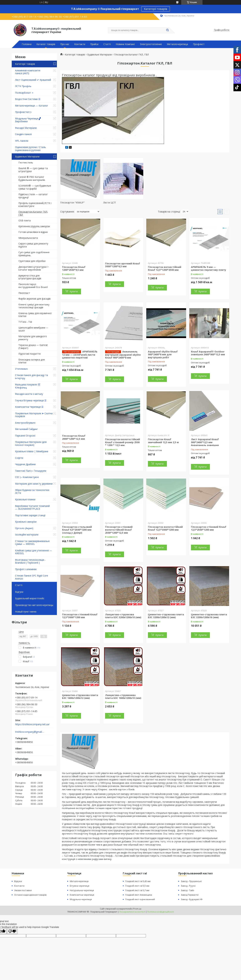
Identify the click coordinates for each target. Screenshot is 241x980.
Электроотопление (151, 44)
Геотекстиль (26, 162)
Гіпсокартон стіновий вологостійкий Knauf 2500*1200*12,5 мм (119, 530)
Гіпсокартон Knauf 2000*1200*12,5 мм (74, 437)
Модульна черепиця (81, 899)
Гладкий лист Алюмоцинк (139, 895)
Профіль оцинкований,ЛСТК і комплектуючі (35, 205)
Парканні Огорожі (25, 436)
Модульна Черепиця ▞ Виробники (28, 120)
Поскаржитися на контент (132, 912)
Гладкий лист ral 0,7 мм (137, 890)
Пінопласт (24, 293)
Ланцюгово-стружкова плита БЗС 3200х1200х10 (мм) (123, 616)
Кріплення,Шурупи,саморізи (34, 226)
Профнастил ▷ (23, 112)
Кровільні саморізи (26, 522)
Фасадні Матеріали (26, 128)
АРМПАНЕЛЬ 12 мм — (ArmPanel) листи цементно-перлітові (80, 355)
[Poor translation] (12, 931)
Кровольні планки (25, 499)
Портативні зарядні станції (30, 515)
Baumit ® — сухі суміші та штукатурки (33, 170)
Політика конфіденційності (161, 912)
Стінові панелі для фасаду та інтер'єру (31, 377)
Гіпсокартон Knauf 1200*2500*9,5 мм (74, 268)
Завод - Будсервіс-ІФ (192, 899)
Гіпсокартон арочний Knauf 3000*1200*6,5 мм (123, 265)
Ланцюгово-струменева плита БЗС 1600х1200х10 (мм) (123, 697)
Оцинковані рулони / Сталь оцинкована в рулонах (30, 149)
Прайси (94, 44)
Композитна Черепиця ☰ (29, 407)
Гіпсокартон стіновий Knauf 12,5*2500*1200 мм (209, 528)
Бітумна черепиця (79, 886)
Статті (107, 44)
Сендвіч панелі (23, 134)
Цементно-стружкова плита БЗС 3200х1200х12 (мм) (166, 616)
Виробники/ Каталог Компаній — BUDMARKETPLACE (32, 507)
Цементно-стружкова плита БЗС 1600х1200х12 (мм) (80, 697)
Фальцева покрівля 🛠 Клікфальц (28, 386)
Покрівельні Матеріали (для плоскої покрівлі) (31, 443)
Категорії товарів (156, 9)
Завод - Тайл (187, 890)
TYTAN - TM (25, 322)
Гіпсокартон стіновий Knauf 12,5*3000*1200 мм (80, 616)
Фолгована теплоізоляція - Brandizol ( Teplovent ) (30, 561)
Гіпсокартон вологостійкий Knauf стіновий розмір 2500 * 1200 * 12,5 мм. (123, 442)
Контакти (80, 44)
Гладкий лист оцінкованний (140, 899)
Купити (74, 291)
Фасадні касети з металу (29, 394)
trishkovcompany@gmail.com (30, 732)
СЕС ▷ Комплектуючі (27, 477)
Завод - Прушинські (191, 881)
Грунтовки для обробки (32, 261)
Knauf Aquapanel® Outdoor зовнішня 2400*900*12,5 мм (208, 353)
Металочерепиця (79, 881)
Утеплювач (21, 369)
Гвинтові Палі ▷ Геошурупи (31, 471)
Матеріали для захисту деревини (34, 484)
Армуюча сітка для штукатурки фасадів (30, 277)
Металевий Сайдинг (26, 429)
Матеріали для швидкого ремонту (33, 338)
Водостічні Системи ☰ (28, 99)
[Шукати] (167, 30)
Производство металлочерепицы (34, 605)
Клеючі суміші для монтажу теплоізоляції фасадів (34, 306)
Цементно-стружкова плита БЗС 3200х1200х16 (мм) (209, 616)
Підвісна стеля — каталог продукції (33, 196)
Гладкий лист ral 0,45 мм (138, 881)
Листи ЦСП (109, 203)
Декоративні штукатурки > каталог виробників (33, 268)
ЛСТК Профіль (23, 86)
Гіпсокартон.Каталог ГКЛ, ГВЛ (33, 213)
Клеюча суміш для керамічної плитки (35, 315)
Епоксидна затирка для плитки (32, 361)
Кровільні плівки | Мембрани (32, 451)
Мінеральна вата (28, 238)
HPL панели (22, 141)
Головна (27, 44)
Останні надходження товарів (30, 895)
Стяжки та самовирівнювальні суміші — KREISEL (32, 543)
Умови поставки (23, 890)
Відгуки (19, 592)
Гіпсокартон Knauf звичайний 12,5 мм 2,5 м (163, 441)
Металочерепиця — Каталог (32, 106)
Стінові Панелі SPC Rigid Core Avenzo (32, 577)
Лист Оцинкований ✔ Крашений (33, 80)
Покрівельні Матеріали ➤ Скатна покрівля (34, 415)
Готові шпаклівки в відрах (33, 232)
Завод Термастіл (190, 895)
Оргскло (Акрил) (24, 528)
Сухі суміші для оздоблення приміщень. (34, 254)
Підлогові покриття (29, 354)
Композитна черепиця (82, 895)
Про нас (65, 44)
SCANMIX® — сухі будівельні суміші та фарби (35, 187)
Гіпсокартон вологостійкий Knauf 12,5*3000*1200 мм (165, 528)
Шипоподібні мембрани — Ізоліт (33, 329)
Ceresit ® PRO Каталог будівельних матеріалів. (32, 178)
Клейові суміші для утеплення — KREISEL (33, 552)
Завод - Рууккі (188, 886)
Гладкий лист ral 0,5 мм (137, 886)
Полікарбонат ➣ (24, 93)
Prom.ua (137, 909)
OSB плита (25, 220)
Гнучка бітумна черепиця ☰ (31, 400)
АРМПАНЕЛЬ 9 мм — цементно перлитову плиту (209, 268)
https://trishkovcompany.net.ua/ (32, 724)
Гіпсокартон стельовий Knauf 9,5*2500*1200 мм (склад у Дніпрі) (77, 530)
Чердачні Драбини (25, 464)
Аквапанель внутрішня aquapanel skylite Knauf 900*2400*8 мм (123, 355)
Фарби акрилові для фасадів (34, 299)
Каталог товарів (46, 44)
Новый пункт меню (26, 612)
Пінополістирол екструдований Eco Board (33, 286)
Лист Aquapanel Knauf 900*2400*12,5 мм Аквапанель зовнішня (205, 442)
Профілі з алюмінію (26, 569)
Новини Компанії (125, 44)
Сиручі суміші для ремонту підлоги (33, 245)
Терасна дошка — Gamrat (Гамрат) (33, 347)
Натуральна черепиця (82, 890)
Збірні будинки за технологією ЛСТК (32, 492)
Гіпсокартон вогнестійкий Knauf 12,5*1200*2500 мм (165, 268)
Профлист (199, 44)
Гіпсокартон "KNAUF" (72, 203)
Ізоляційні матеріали (27, 535)
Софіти (19, 458)
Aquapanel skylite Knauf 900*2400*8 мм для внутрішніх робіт (163, 354)
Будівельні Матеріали (27, 156)
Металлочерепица (177, 44)
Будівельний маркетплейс (30, 598)
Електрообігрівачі (25, 423)
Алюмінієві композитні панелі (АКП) (28, 72)
